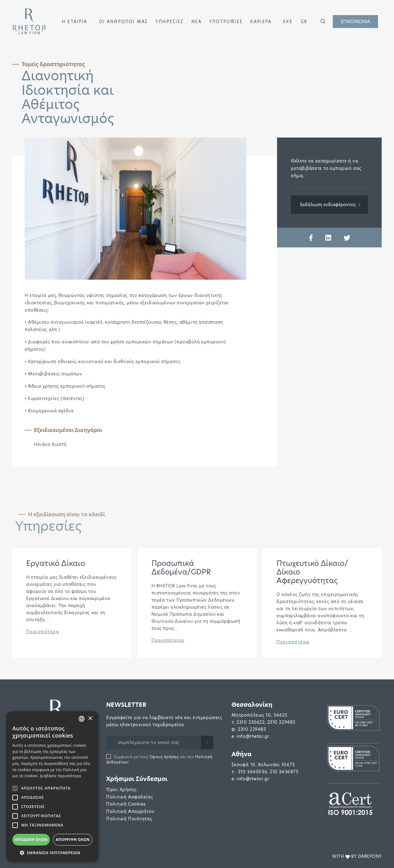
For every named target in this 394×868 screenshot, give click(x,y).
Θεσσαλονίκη (252, 705)
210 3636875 (284, 772)
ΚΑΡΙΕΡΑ (261, 22)
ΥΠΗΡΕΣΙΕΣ (170, 22)
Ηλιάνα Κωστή (50, 444)
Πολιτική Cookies (126, 804)
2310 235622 (250, 722)
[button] (90, 21)
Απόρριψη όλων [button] (73, 840)
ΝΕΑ (197, 22)
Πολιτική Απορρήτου (130, 811)
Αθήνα (241, 754)
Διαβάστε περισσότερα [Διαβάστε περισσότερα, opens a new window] (61, 776)
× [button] (90, 719)
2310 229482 (281, 722)
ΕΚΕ (288, 22)
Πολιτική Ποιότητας (129, 819)
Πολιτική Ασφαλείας (129, 797)
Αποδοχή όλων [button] (31, 840)
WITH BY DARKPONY (357, 857)
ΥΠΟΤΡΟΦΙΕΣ (226, 22)
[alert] (52, 786)
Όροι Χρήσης (121, 790)
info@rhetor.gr (253, 736)
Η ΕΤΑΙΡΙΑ (75, 22)
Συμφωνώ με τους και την (159, 759)
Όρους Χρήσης (164, 757)
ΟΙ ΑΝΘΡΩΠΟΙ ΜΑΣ (124, 22)
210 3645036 (253, 772)
